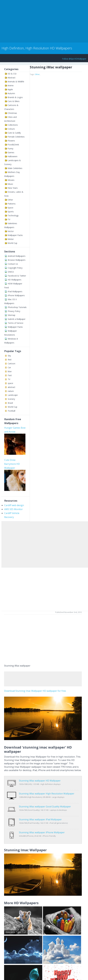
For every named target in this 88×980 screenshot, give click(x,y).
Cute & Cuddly (14, 133)
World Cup (13, 243)
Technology (13, 215)
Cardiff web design (14, 505)
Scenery (11, 399)
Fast (10, 375)
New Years (13, 188)
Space (11, 208)
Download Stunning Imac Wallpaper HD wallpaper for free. (35, 691)
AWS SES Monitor (13, 509)
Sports (11, 212)
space (10, 383)
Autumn (11, 93)
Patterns (12, 204)
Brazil (10, 403)
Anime (11, 85)
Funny (11, 149)
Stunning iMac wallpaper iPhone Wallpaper (42, 821)
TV (9, 219)
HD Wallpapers (15, 280)
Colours (11, 129)
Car (9, 367)
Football (12, 411)
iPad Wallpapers (15, 291)
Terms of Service (16, 323)
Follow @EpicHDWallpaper (74, 59)
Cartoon (12, 364)
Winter (11, 239)
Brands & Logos (15, 97)
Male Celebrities (15, 168)
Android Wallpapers (17, 256)
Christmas (12, 113)
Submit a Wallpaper (17, 319)
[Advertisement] (33, 21)
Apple (10, 89)
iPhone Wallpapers (16, 295)
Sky (9, 356)
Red (10, 360)
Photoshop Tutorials (17, 307)
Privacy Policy (14, 311)
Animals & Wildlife (16, 82)
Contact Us (13, 264)
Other (10, 200)
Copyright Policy (15, 268)
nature (11, 391)
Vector (11, 231)
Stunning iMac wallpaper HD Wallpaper (40, 781)
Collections (13, 125)
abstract (12, 387)
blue (10, 371)
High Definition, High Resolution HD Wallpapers (37, 48)
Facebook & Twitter (17, 276)
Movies (11, 180)
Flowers (11, 141)
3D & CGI (12, 74)
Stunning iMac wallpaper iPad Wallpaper (40, 811)
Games (11, 152)
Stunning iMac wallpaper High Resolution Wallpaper (47, 791)
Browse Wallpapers (17, 260)
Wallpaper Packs (15, 235)
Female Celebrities (16, 137)
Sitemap (12, 315)
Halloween (13, 156)
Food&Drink (13, 145)
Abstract (12, 78)
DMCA (11, 272)
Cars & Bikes (14, 101)
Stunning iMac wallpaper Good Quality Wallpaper (45, 801)
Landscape (13, 395)
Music (10, 184)
